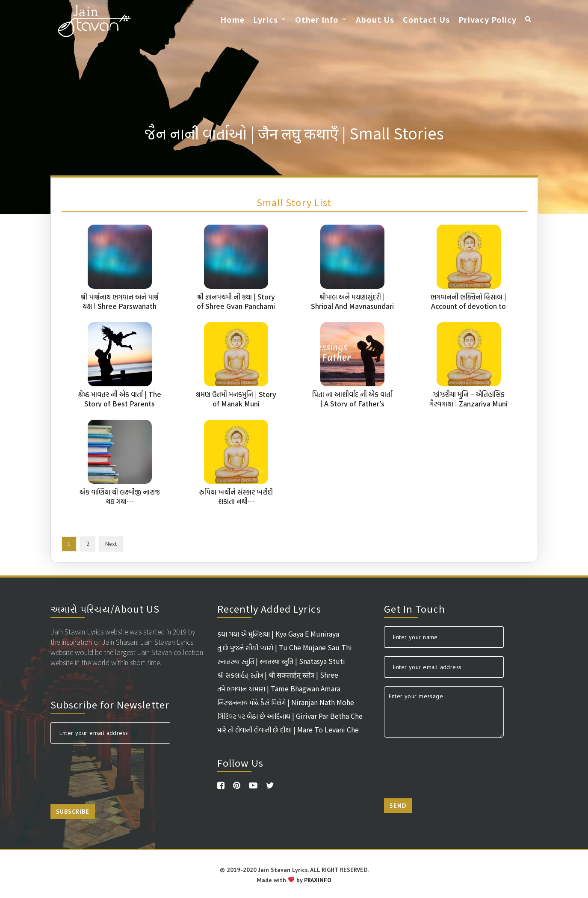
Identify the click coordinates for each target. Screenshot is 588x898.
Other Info (317, 19)
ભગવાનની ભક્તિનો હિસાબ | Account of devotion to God (468, 306)
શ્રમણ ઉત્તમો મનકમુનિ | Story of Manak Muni (236, 399)
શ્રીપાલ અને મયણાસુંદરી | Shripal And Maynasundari (352, 301)
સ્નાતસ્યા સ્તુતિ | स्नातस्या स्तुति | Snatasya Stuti (281, 661)
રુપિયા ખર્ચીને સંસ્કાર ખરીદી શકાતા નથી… (236, 496)
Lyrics (266, 19)
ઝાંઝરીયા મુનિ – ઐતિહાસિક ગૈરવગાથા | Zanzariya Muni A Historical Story (468, 403)
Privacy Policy (488, 19)
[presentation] (115, 769)
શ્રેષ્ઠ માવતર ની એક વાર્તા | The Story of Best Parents (120, 399)
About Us (375, 19)
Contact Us (426, 19)
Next (111, 544)
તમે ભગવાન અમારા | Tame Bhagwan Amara (279, 688)
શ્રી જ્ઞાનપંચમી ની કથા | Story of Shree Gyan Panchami (236, 301)
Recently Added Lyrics (269, 608)
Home (232, 19)
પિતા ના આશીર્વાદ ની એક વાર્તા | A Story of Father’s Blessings (352, 403)
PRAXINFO (318, 880)
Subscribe (73, 812)
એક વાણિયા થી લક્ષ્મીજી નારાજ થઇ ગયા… (120, 496)
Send (398, 806)
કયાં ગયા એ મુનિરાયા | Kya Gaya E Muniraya (278, 634)
